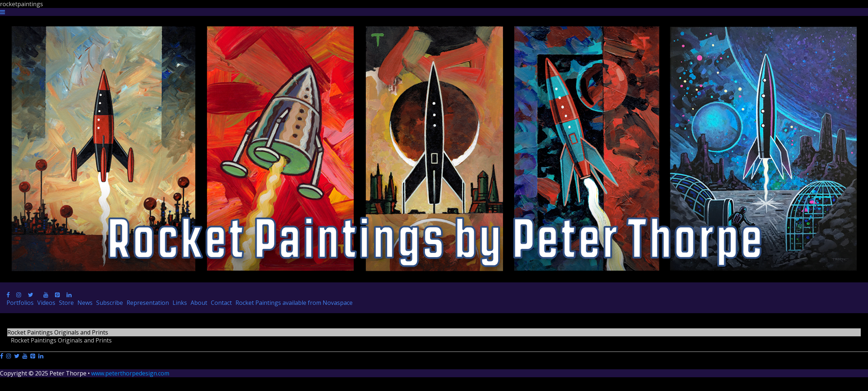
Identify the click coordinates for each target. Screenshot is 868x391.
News (85, 303)
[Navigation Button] (3, 12)
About (199, 303)
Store (66, 303)
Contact (221, 303)
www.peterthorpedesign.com (130, 373)
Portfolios (20, 303)
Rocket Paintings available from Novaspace (294, 303)
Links (180, 303)
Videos (46, 303)
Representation (148, 303)
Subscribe (110, 303)
